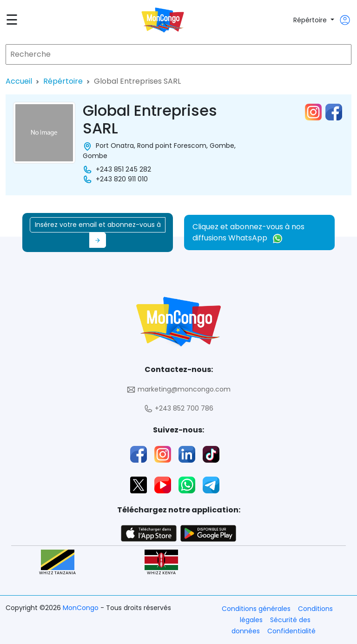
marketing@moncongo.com (178, 389)
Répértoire (311, 20)
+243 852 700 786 (178, 408)
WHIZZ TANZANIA (57, 563)
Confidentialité (291, 631)
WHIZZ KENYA (161, 563)
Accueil (19, 81)
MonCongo (82, 608)
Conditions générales (256, 609)
